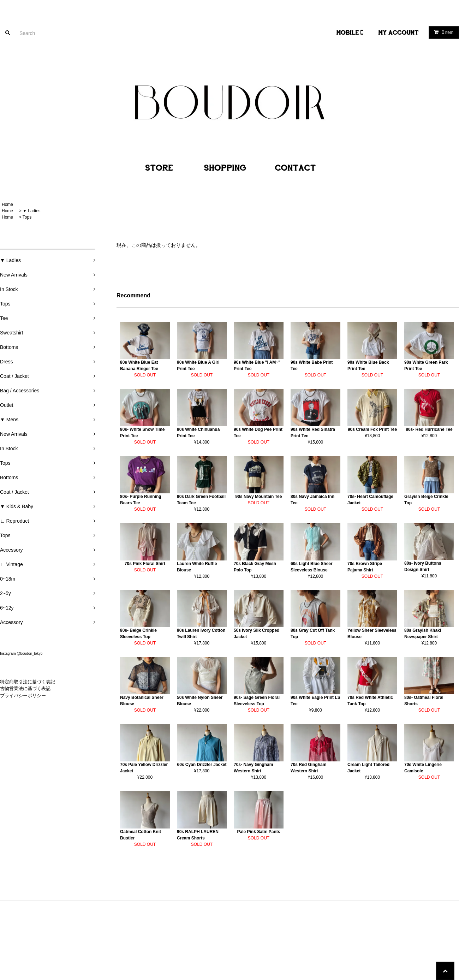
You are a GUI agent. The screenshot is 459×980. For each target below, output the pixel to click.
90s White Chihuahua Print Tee (198, 433)
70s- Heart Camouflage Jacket (370, 500)
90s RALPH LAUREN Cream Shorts (198, 835)
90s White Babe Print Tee (312, 366)
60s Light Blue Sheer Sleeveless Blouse (312, 567)
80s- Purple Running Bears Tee (141, 500)
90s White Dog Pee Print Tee (258, 433)
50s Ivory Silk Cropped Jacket (257, 634)
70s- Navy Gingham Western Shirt (253, 768)
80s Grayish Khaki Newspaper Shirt (423, 634)
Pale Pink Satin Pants (258, 832)
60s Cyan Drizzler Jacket (202, 765)
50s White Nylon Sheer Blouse (200, 701)
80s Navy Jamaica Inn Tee (312, 500)
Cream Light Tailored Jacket (368, 768)
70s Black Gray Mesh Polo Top (255, 567)
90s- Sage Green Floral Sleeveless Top (257, 701)
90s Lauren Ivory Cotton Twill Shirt (201, 634)
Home (7, 204)
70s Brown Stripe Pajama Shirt (365, 567)
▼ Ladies (32, 211)
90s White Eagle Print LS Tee (315, 701)
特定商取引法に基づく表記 (28, 682)
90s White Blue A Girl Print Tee (198, 366)
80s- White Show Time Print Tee (142, 433)
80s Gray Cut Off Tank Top (313, 634)
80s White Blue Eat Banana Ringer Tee (139, 366)
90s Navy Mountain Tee (259, 497)
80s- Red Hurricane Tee (429, 429)
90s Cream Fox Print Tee (372, 429)
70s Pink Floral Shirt (145, 564)
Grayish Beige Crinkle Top (426, 500)
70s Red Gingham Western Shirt (308, 768)
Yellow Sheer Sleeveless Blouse (372, 634)
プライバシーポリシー (23, 696)
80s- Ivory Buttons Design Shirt (423, 566)
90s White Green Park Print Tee (426, 366)
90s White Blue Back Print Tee (368, 366)
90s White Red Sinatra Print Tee (313, 433)
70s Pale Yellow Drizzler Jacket (144, 768)
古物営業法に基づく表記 (25, 688)
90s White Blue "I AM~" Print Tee (257, 366)
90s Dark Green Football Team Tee (201, 500)
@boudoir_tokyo (29, 654)
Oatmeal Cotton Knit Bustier (141, 835)
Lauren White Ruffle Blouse (197, 567)
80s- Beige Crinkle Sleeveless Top (138, 634)
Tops (27, 217)
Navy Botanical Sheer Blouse (142, 701)
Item (442, 32)
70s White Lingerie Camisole (423, 768)
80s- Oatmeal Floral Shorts (424, 701)
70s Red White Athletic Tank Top (370, 701)
